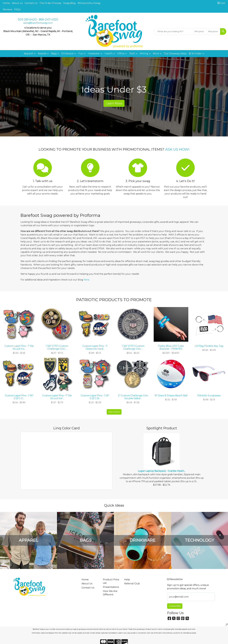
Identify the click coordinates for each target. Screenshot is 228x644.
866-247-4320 (48, 19)
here (86, 280)
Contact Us (31, 3)
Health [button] (109, 53)
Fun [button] (81, 53)
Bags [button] (54, 53)
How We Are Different (110, 593)
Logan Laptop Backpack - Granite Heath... (162, 471)
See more (114, 412)
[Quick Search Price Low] (200, 31)
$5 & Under (195, 53)
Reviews (7, 9)
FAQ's (17, 9)
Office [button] (121, 53)
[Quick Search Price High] (213, 31)
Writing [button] (144, 53)
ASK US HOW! (177, 149)
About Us (17, 3)
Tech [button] (132, 53)
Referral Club (132, 584)
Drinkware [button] (68, 53)
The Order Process (50, 3)
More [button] (156, 53)
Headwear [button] (94, 53)
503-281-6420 (27, 19)
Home (6, 3)
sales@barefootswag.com (38, 23)
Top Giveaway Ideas (175, 53)
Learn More (114, 103)
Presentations (111, 587)
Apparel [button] (28, 53)
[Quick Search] (173, 31)
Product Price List (111, 581)
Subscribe (175, 606)
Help (127, 580)
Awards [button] (42, 53)
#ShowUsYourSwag (89, 3)
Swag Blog (69, 3)
